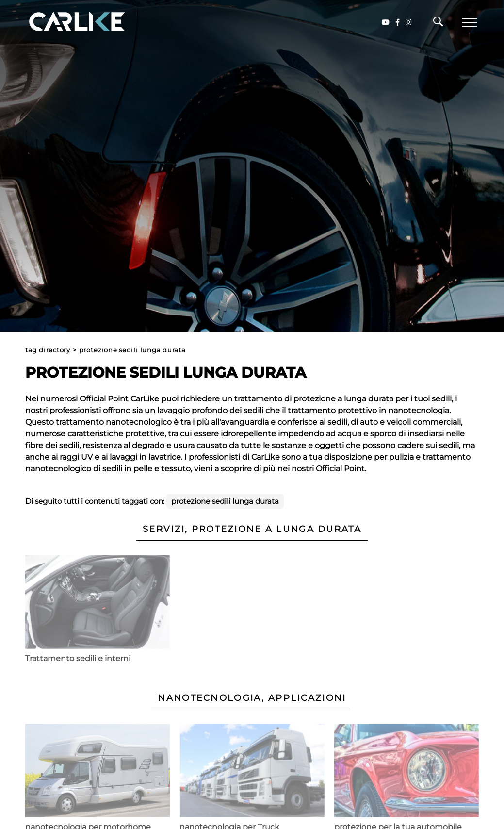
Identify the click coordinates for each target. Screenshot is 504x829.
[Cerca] (438, 24)
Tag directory (48, 350)
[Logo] (63, 22)
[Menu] (470, 22)
